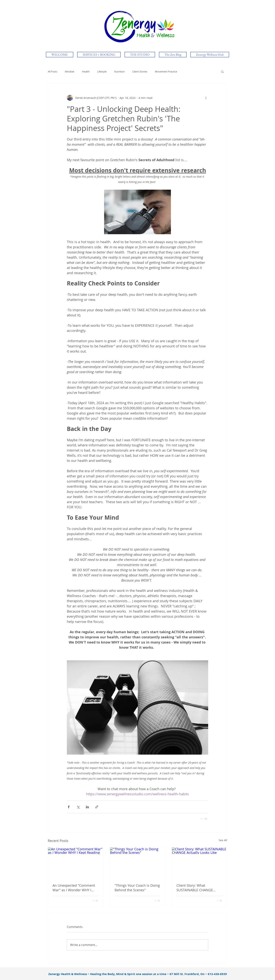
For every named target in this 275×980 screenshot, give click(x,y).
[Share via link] (97, 807)
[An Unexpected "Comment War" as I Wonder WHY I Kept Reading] (76, 863)
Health (86, 72)
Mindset (70, 72)
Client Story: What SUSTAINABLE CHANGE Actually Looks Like (195, 888)
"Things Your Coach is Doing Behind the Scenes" (137, 888)
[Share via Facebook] (69, 807)
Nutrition (119, 72)
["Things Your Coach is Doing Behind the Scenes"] (138, 863)
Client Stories (140, 72)
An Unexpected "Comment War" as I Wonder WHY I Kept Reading (74, 888)
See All (223, 840)
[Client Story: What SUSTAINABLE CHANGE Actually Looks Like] (199, 863)
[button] (222, 72)
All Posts (53, 72)
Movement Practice (166, 72)
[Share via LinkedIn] (87, 807)
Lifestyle (102, 72)
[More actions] (206, 98)
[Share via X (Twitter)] (78, 807)
